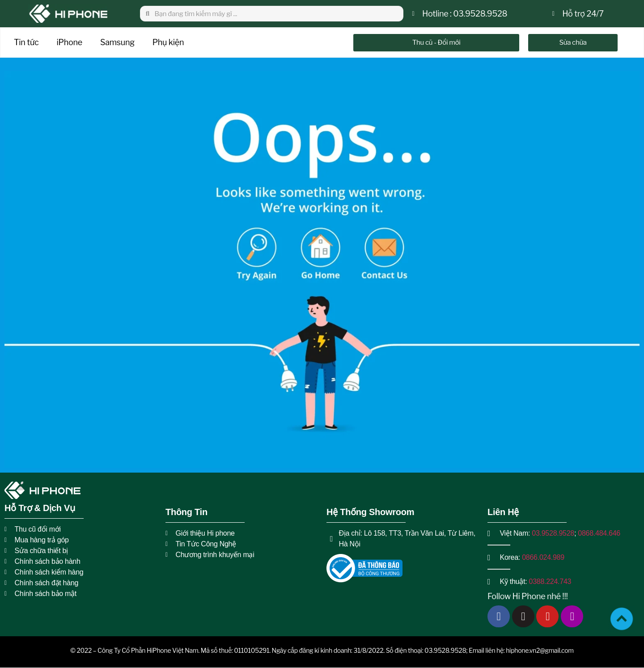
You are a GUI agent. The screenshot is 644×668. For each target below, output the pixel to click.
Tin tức (26, 42)
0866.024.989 (543, 557)
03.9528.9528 (553, 533)
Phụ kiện (168, 42)
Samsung (117, 42)
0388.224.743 (550, 581)
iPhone (70, 42)
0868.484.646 (599, 533)
